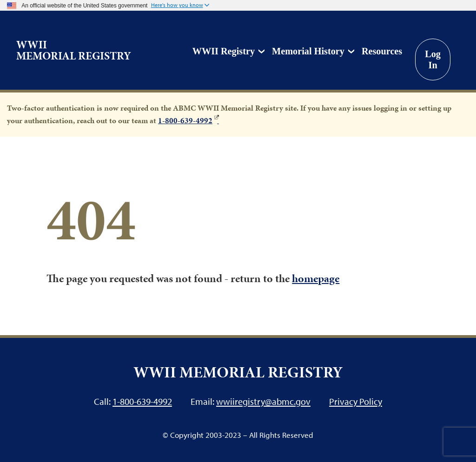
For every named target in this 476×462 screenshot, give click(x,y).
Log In (433, 59)
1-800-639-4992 (185, 120)
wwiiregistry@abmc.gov (263, 401)
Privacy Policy (356, 401)
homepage (316, 278)
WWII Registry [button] (224, 51)
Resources (382, 51)
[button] (180, 6)
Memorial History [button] (308, 51)
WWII (74, 50)
